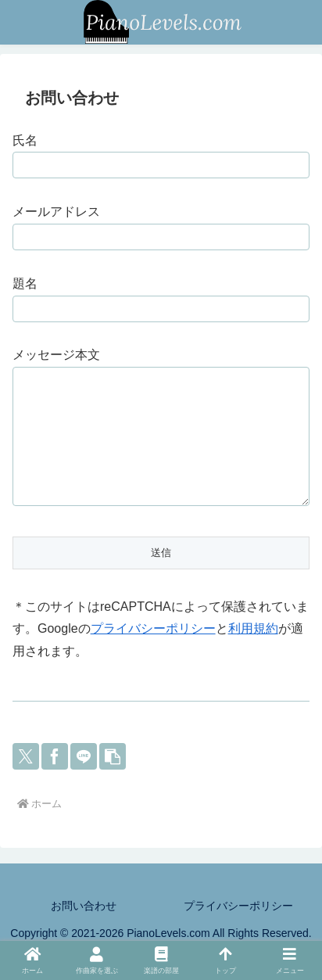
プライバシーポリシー (153, 652)
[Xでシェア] (26, 780)
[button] (113, 780)
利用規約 (253, 652)
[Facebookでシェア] (55, 780)
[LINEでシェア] (84, 780)
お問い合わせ (84, 929)
